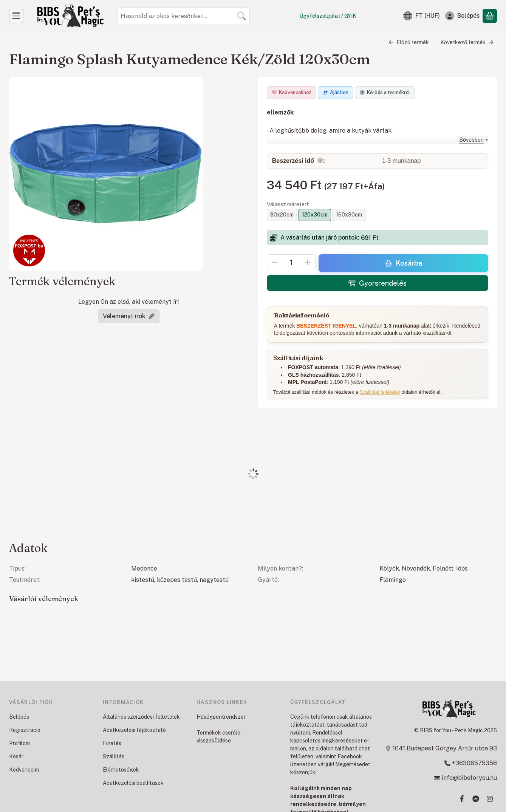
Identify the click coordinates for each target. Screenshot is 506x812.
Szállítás (114, 756)
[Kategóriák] (16, 16)
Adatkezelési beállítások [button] (133, 783)
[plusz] (308, 262)
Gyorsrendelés (377, 283)
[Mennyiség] (291, 262)
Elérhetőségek (121, 770)
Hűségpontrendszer (221, 717)
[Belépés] (463, 16)
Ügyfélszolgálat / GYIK (328, 16)
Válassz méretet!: (288, 204)
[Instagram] (490, 799)
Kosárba (403, 263)
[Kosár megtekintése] (490, 16)
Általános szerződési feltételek (141, 717)
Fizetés (112, 743)
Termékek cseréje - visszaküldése (220, 737)
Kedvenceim (24, 770)
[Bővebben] (472, 140)
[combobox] (183, 16)
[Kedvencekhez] (292, 93)
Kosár (16, 756)
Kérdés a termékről (385, 92)
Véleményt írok (129, 316)
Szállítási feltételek (380, 392)
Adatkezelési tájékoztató (134, 730)
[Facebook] (462, 799)
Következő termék (467, 42)
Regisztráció (25, 730)
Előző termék (409, 42)
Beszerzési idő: (298, 161)
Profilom (19, 743)
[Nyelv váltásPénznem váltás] (422, 16)
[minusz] (275, 262)
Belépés (19, 717)
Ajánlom (336, 92)
